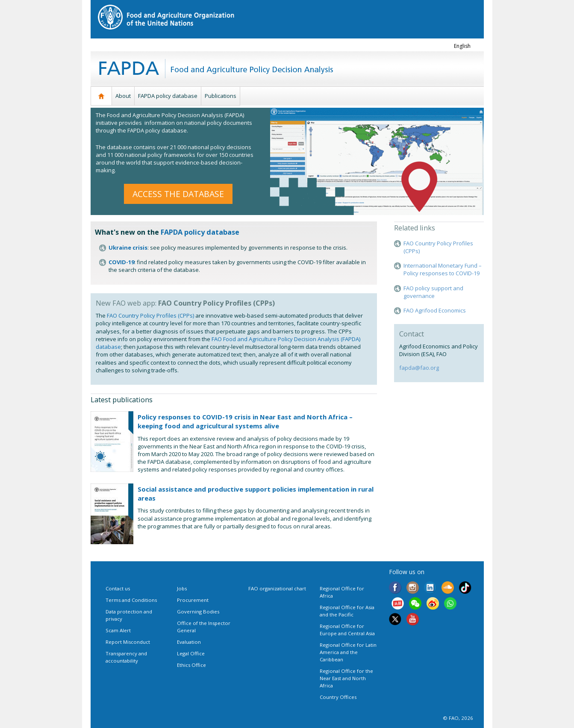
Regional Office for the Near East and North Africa (346, 678)
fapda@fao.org (419, 368)
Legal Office (191, 653)
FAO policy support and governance (433, 292)
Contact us (118, 588)
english (462, 46)
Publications (221, 96)
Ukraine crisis (128, 248)
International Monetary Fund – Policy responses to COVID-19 (443, 269)
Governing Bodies (198, 612)
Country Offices (338, 697)
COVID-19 (121, 262)
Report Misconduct (128, 642)
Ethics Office (191, 665)
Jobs (182, 588)
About (123, 96)
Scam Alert (118, 630)
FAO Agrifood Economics (435, 310)
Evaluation (189, 642)
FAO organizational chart (277, 588)
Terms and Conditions (131, 600)
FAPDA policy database (168, 96)
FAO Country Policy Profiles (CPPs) (150, 315)
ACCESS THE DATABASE (178, 194)
